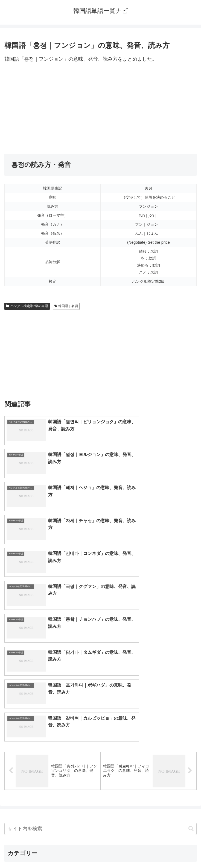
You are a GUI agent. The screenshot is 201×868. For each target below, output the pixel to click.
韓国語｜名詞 (66, 306)
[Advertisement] (100, 109)
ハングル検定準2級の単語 (27, 306)
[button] (191, 650)
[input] (100, 650)
